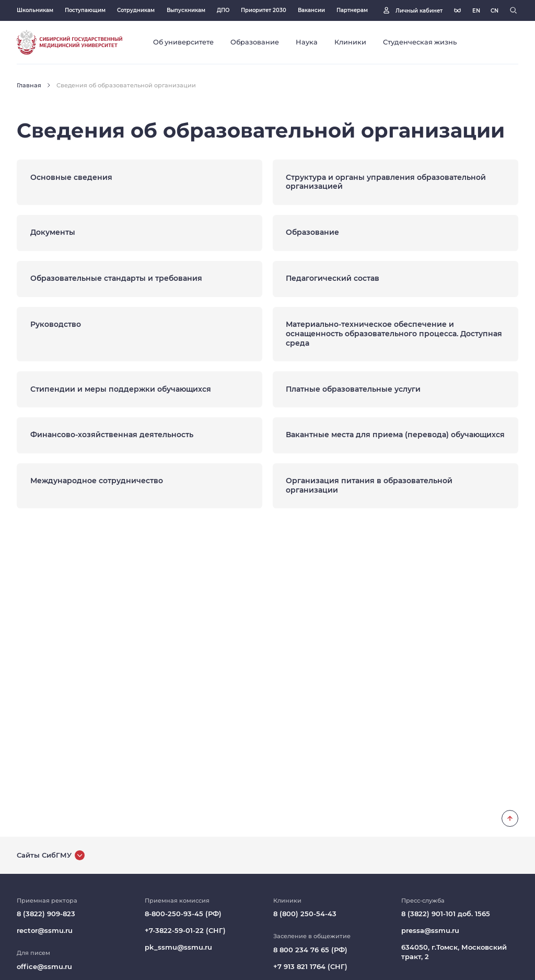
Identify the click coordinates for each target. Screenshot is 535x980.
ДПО (223, 10)
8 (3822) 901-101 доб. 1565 (446, 914)
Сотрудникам (136, 10)
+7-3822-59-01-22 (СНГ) (185, 931)
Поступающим (85, 10)
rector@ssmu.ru (45, 931)
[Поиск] (513, 10)
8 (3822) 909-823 (46, 914)
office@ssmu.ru (44, 967)
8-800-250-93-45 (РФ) (183, 914)
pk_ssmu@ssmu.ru (178, 947)
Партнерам (352, 10)
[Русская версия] (476, 11)
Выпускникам (186, 10)
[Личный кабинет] (412, 10)
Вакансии (311, 10)
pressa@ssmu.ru (430, 931)
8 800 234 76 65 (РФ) (310, 950)
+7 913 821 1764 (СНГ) (310, 967)
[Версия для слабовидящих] (457, 10)
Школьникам (35, 10)
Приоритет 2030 (264, 10)
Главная (29, 85)
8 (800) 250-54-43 (305, 914)
